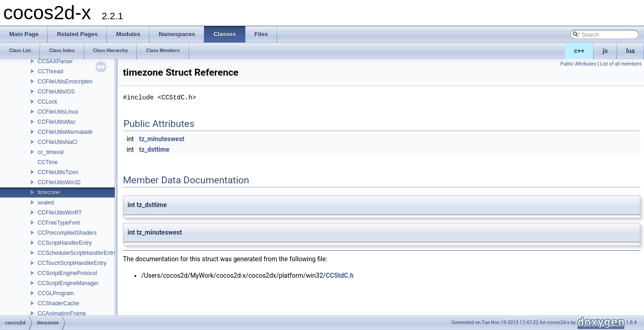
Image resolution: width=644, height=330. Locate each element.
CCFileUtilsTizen (58, 172)
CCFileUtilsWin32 (59, 182)
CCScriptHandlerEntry (65, 243)
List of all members (621, 64)
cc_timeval (51, 152)
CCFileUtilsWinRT (60, 213)
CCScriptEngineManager (68, 283)
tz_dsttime (154, 149)
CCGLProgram (56, 293)
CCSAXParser (55, 61)
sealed (46, 203)
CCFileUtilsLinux (58, 112)
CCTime (48, 162)
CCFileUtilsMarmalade (65, 132)
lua (630, 51)
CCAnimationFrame (62, 313)
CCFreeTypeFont (59, 223)
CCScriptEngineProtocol (67, 273)
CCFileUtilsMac (57, 122)
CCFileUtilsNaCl (58, 142)
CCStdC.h (340, 275)
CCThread (50, 71)
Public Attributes (578, 64)
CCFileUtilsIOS (56, 92)
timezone (49, 192)
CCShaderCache (58, 303)
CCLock (47, 102)
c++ (580, 51)
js (605, 51)
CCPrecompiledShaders (67, 233)
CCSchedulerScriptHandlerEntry (77, 253)
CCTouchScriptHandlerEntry (72, 263)
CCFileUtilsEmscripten (65, 82)
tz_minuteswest (162, 139)
